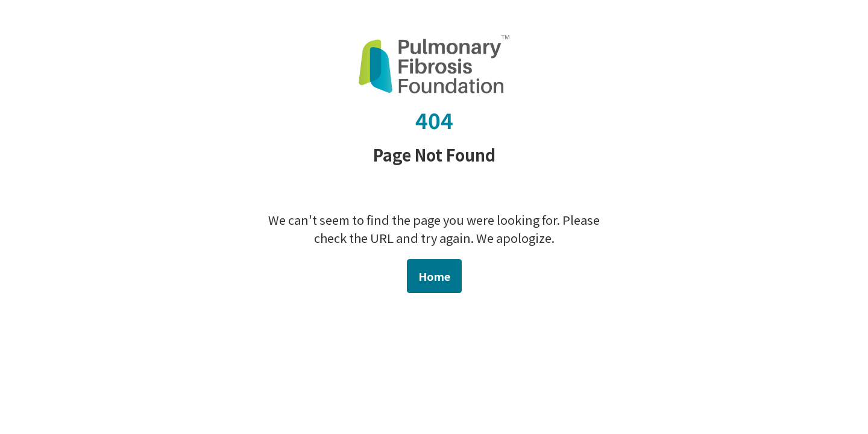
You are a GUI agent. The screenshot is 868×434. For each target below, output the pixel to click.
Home (434, 276)
